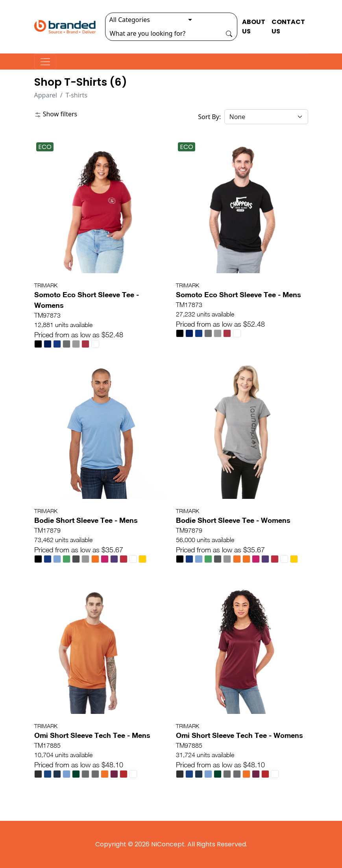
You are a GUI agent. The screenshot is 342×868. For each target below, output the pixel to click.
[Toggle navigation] (45, 62)
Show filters (56, 114)
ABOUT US (254, 27)
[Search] (163, 33)
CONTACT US (288, 27)
